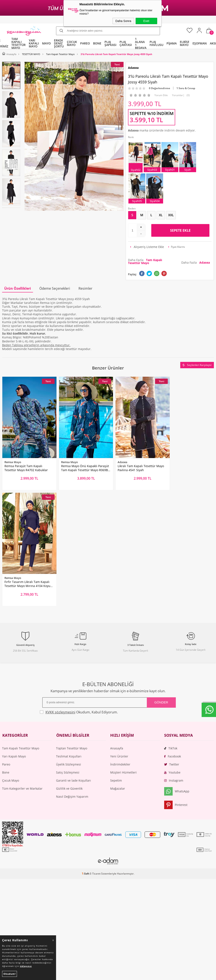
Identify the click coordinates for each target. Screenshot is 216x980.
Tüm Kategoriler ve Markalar (22, 668)
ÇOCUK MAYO (72, 43)
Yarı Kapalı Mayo (14, 636)
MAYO (46, 43)
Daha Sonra (123, 21)
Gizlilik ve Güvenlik (69, 668)
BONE (97, 43)
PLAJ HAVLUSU (156, 43)
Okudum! (10, 974)
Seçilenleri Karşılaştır (197, 365)
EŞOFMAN (200, 43)
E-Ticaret (95, 753)
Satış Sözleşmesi (68, 652)
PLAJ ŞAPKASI (110, 43)
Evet (146, 21)
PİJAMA (172, 43)
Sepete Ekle (180, 230)
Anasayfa (117, 628)
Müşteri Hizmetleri (123, 652)
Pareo (6, 644)
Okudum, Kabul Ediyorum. (81, 591)
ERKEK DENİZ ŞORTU (59, 43)
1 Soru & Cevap (186, 88)
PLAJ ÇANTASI (126, 43)
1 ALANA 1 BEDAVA (141, 43)
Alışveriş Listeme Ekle (147, 247)
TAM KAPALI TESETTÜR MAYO (19, 43)
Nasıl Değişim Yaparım (72, 676)
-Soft (86, 753)
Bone (6, 652)
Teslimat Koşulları (69, 636)
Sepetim (116, 660)
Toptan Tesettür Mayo (72, 628)
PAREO (85, 43)
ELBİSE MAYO (185, 43)
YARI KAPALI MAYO (34, 43)
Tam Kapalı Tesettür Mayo (21, 628)
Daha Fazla (145, 261)
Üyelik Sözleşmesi (69, 644)
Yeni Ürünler (119, 636)
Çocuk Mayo (11, 660)
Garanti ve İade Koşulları (74, 660)
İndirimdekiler (120, 644)
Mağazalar (118, 668)
